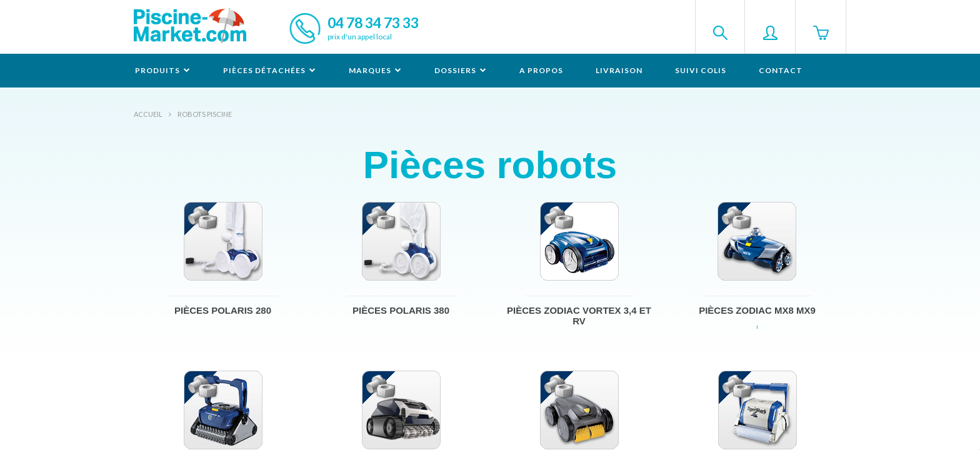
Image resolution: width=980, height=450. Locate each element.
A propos (541, 70)
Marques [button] (375, 70)
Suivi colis (701, 70)
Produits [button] (163, 70)
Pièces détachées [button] (270, 70)
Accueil (148, 114)
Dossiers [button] (461, 70)
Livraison (619, 70)
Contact (781, 70)
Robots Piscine (205, 114)
